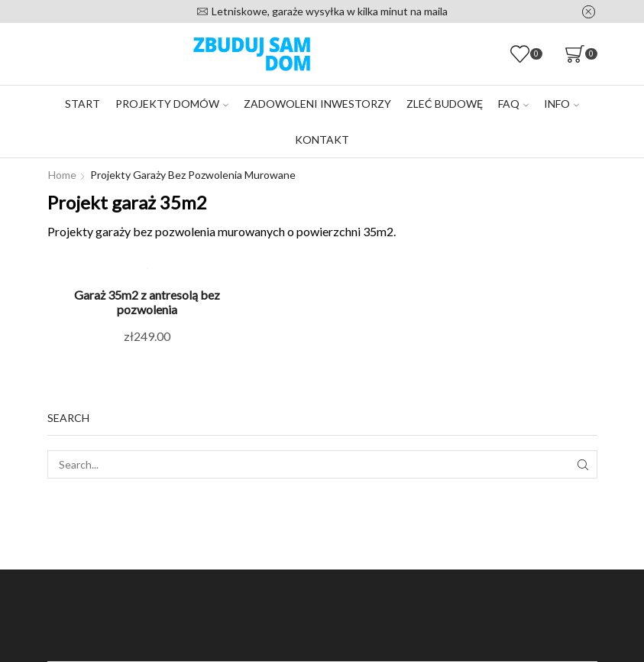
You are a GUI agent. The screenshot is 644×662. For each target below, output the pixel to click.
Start (83, 104)
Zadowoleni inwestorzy (317, 104)
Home (62, 175)
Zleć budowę (445, 104)
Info (561, 104)
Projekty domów (172, 104)
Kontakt (322, 140)
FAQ (513, 104)
